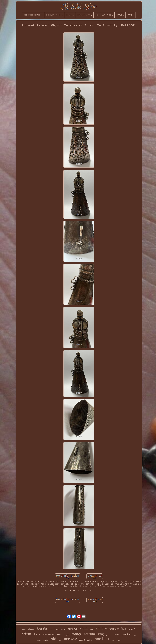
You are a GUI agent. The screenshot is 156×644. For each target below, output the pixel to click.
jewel (92, 629)
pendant (127, 634)
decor (51, 630)
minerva (73, 629)
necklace (114, 629)
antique (101, 628)
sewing (46, 640)
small (60, 635)
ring (101, 634)
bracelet (42, 629)
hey (135, 635)
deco (120, 640)
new (63, 629)
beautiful (90, 634)
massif (82, 640)
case (24, 629)
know (37, 634)
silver (27, 633)
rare (114, 640)
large (60, 640)
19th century (49, 635)
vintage (31, 629)
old (54, 639)
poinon (90, 640)
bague (67, 635)
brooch (132, 629)
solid (84, 628)
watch (57, 629)
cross (108, 635)
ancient (102, 639)
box (124, 629)
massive (70, 639)
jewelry (39, 640)
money (77, 634)
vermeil (117, 634)
